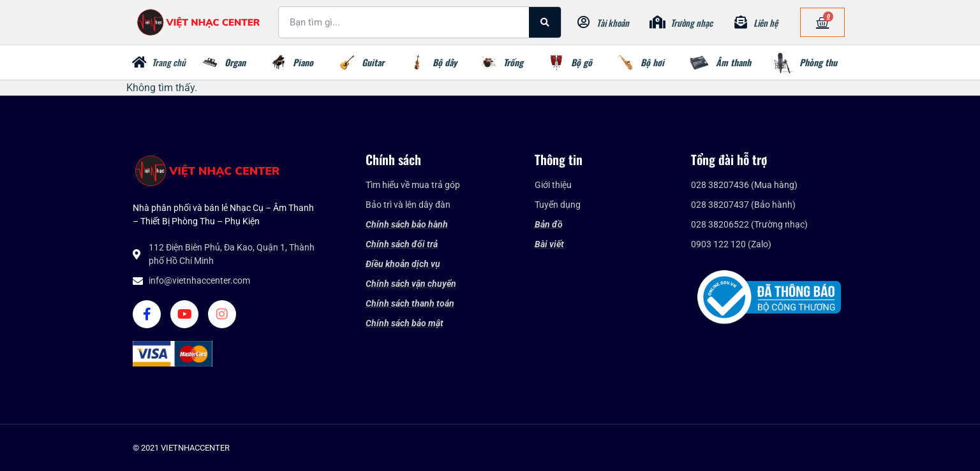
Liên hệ (766, 23)
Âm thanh (733, 62)
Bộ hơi (652, 62)
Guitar (373, 62)
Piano (303, 62)
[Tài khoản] (584, 22)
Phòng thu (818, 62)
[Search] (545, 22)
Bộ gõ (582, 62)
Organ (235, 62)
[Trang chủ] (139, 62)
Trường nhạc (692, 23)
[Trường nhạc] (658, 22)
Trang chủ (169, 62)
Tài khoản (613, 23)
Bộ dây (445, 62)
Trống (513, 62)
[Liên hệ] (741, 22)
